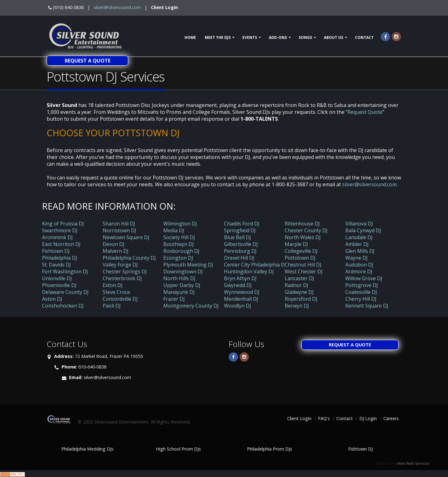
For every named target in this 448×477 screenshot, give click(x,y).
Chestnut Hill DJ (303, 265)
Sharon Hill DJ (119, 224)
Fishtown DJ (56, 251)
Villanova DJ (359, 224)
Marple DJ (296, 244)
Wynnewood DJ (242, 292)
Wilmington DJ (180, 224)
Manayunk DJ (179, 292)
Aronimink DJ (57, 237)
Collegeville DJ (301, 251)
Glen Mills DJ (360, 251)
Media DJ (174, 230)
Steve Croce (116, 292)
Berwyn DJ (297, 306)
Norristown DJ (119, 230)
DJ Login (368, 418)
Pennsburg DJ (240, 251)
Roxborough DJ (181, 251)
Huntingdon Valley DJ (249, 271)
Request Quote (365, 112)
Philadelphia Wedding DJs (87, 449)
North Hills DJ (179, 278)
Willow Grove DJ (364, 278)
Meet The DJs (218, 37)
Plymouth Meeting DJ (188, 265)
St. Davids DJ (56, 265)
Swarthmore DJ (60, 230)
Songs (305, 37)
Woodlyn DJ (238, 306)
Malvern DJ (116, 251)
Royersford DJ (301, 299)
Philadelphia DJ (60, 258)
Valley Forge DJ (120, 265)
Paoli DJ (112, 306)
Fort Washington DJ (65, 271)
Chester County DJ (306, 230)
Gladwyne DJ (299, 292)
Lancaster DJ (299, 278)
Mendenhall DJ (241, 299)
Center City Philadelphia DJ (255, 265)
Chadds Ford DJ (242, 224)
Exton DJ (113, 285)
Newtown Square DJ (126, 237)
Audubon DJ (359, 265)
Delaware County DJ (65, 292)
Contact (364, 37)
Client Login (164, 7)
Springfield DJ (240, 230)
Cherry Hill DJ (361, 299)
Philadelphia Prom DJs (270, 449)
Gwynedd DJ (238, 285)
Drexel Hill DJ (239, 258)
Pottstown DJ (300, 258)
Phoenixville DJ (59, 285)
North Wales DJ (303, 237)
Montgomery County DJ (191, 306)
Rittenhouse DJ (302, 224)
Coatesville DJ (361, 292)
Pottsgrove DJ (362, 285)
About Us (334, 37)
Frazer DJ (174, 299)
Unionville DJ (57, 278)
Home (190, 37)
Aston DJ (52, 299)
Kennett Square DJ (367, 306)
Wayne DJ (357, 258)
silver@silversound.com (117, 7)
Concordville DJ (120, 299)
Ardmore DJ (359, 271)
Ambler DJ (357, 244)
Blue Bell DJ (238, 237)
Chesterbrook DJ (122, 278)
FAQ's (324, 418)
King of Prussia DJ (63, 224)
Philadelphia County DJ (129, 258)
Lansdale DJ (359, 237)
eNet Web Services (413, 463)
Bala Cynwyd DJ (363, 230)
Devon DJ (114, 244)
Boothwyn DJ (179, 244)
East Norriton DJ (61, 244)
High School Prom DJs (178, 449)
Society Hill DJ (179, 237)
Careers (391, 418)
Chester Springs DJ (125, 271)
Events (250, 37)
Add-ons (278, 37)
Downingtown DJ (183, 271)
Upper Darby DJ (182, 285)
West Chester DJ (304, 271)
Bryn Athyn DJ (240, 278)
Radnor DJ (296, 285)
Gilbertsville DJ (241, 244)
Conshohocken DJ (63, 306)
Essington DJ (178, 258)
